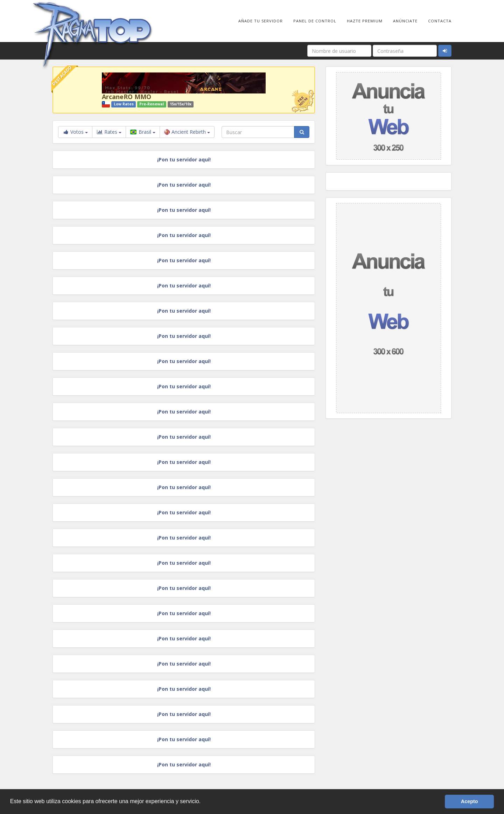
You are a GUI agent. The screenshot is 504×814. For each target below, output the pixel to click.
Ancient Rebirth (187, 132)
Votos (75, 132)
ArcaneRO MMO (127, 97)
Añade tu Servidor (261, 21)
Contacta (440, 21)
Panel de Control (315, 21)
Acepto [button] (470, 801)
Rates (109, 132)
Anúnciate (405, 21)
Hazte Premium (365, 21)
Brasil (143, 132)
